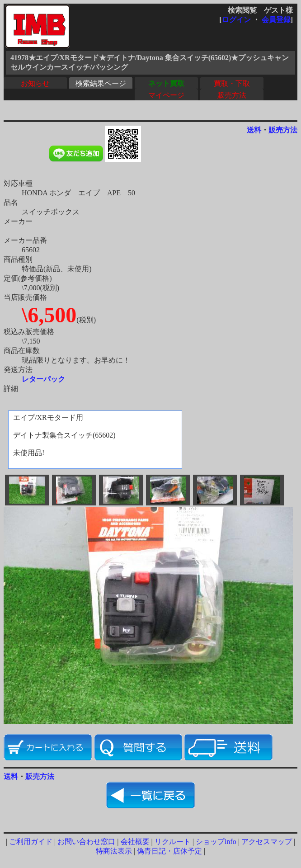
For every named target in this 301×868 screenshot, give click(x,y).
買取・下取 (232, 83)
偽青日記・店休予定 (169, 851)
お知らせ (35, 83)
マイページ (166, 95)
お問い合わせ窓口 (86, 842)
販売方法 (232, 95)
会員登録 (276, 20)
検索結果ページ (101, 83)
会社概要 (135, 842)
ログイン (236, 20)
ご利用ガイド (31, 842)
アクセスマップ (267, 842)
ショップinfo (216, 842)
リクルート (173, 842)
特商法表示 (114, 851)
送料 (254, 130)
